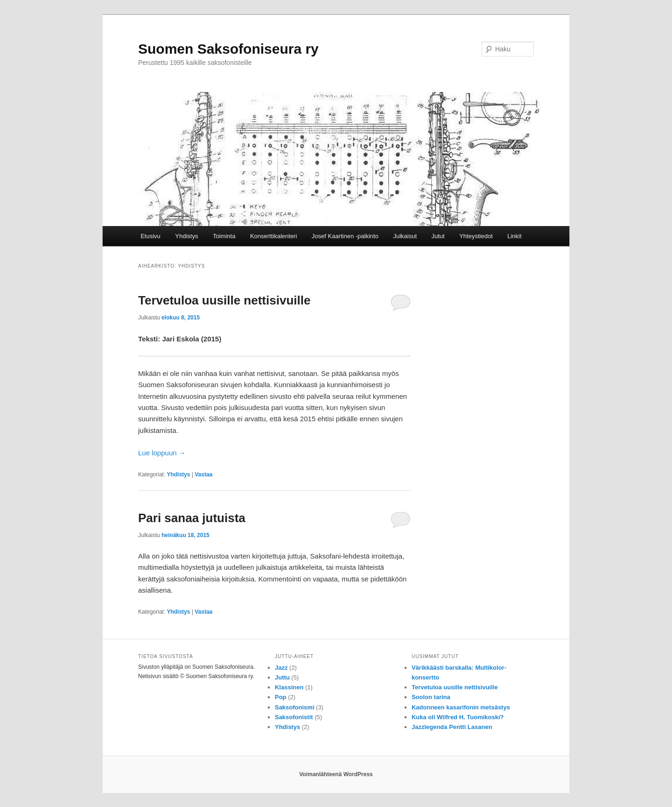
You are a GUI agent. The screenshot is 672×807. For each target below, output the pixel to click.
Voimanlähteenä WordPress (336, 774)
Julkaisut (405, 236)
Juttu (282, 677)
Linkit (514, 236)
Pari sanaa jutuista (192, 518)
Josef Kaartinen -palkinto (345, 236)
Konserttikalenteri (273, 236)
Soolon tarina (431, 697)
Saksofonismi (295, 707)
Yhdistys (186, 236)
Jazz (281, 668)
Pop (281, 697)
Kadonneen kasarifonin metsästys (461, 707)
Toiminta (224, 236)
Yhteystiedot (476, 236)
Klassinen (289, 687)
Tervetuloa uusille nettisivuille (224, 300)
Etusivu (150, 236)
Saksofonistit (294, 717)
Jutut (438, 236)
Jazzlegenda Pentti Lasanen (452, 727)
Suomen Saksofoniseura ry (228, 49)
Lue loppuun (162, 453)
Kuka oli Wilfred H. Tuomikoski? (458, 717)
